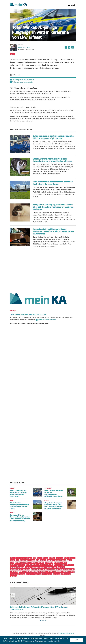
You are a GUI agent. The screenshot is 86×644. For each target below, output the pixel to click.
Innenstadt (49, 567)
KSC (35, 558)
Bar (73, 569)
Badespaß (18, 563)
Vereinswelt (58, 572)
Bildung (57, 560)
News (12, 54)
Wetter (69, 560)
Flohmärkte (37, 574)
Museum (26, 563)
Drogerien (29, 574)
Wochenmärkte (47, 574)
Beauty (72, 572)
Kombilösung (24, 560)
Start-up (22, 572)
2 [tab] (42, 620)
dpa (12, 558)
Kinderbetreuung (65, 569)
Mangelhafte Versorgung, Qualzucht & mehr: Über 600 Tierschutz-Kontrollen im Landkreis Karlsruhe (53, 207)
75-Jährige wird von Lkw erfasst (23, 80)
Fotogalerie (14, 574)
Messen (72, 558)
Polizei (66, 558)
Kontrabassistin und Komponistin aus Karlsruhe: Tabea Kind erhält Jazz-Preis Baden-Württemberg (53, 231)
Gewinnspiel (49, 563)
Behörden (61, 567)
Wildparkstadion (36, 569)
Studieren (57, 563)
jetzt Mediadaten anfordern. (47, 320)
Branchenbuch (59, 565)
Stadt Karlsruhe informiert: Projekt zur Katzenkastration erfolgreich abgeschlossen (53, 160)
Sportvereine (55, 569)
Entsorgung (14, 572)
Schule (28, 565)
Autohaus (14, 576)
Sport (30, 558)
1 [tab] (40, 620)
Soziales (22, 565)
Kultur (13, 560)
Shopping (21, 567)
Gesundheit (40, 563)
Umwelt (63, 560)
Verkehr (50, 565)
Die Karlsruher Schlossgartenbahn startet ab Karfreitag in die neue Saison (53, 183)
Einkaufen (50, 560)
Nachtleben (26, 569)
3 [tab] (44, 620)
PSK (17, 560)
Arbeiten (35, 565)
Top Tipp (22, 574)
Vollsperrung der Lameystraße (22, 82)
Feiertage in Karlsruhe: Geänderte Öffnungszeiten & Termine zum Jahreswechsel (39, 608)
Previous (13, 595)
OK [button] (77, 640)
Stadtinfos (60, 558)
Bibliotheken (42, 572)
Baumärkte (56, 574)
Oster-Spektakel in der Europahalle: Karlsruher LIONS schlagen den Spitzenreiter (54, 137)
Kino (12, 563)
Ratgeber (14, 567)
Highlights (46, 569)
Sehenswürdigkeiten (38, 567)
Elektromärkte (66, 574)
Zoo (37, 560)
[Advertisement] (43, 271)
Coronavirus (23, 558)
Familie (64, 563)
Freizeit (45, 558)
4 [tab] (46, 620)
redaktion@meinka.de (67, 633)
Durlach (50, 572)
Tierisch (32, 560)
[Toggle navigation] (72, 5)
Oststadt (65, 572)
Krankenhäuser (69, 565)
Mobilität (52, 558)
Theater (28, 567)
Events (39, 558)
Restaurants (43, 565)
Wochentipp (14, 565)
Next (73, 595)
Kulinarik (43, 560)
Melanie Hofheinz (24, 47)
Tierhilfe (32, 563)
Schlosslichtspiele (31, 572)
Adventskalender (16, 569)
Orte (55, 567)
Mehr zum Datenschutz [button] (52, 641)
